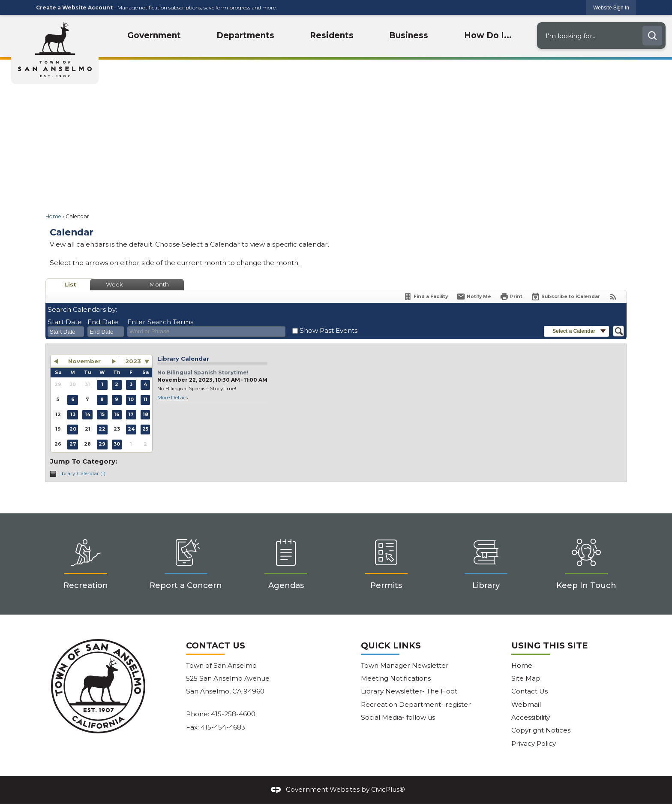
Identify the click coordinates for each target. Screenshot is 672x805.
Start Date (65, 322)
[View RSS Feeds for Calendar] (613, 297)
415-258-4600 (233, 714)
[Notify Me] (474, 297)
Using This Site (549, 645)
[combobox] (66, 332)
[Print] (511, 297)
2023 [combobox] (133, 361)
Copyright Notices (541, 730)
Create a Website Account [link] (74, 8)
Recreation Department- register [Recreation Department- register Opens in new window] (416, 704)
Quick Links (391, 645)
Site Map (526, 678)
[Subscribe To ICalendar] (565, 297)
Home (53, 216)
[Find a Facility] (426, 297)
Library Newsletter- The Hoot (409, 691)
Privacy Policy (534, 743)
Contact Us (529, 691)
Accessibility (531, 717)
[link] (611, 8)
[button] (652, 36)
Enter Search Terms (160, 322)
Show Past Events (328, 330)
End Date (103, 322)
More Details (172, 397)
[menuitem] (154, 36)
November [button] (84, 361)
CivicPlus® (388, 789)
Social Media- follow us (398, 717)
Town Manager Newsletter (405, 665)
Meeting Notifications (396, 678)
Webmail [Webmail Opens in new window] (526, 704)
